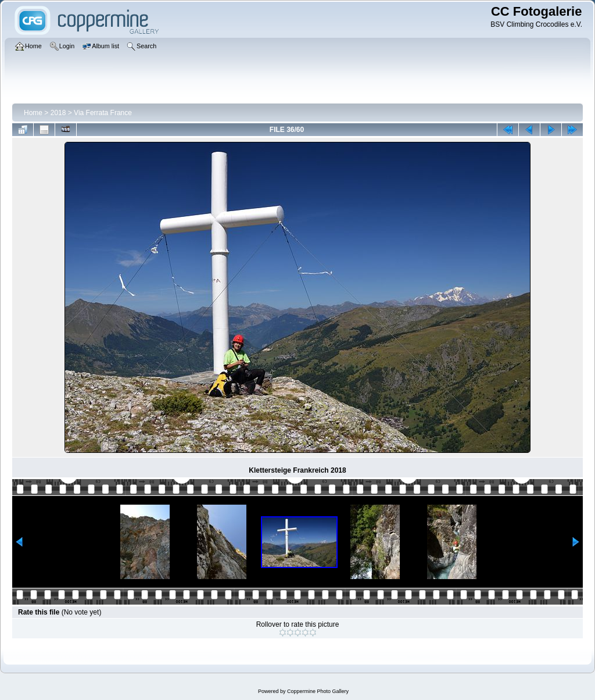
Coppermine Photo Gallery (318, 691)
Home (33, 113)
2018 (58, 113)
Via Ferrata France (103, 113)
